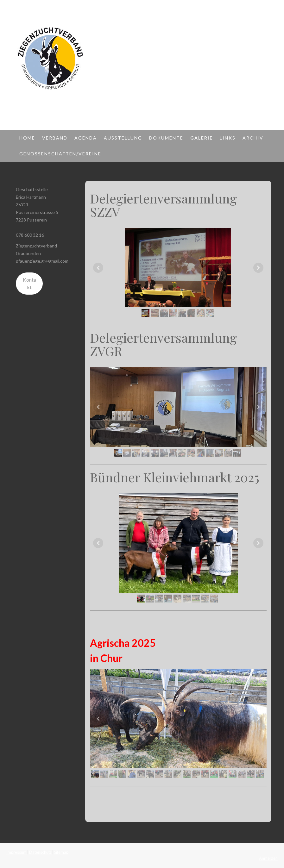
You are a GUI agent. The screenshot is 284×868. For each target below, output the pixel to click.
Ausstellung (123, 138)
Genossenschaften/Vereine (60, 154)
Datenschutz (40, 852)
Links (228, 138)
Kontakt (29, 283)
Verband (55, 138)
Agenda (86, 138)
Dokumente (166, 138)
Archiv (253, 138)
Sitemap (61, 852)
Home (27, 138)
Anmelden (268, 858)
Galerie (202, 138)
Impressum (16, 852)
